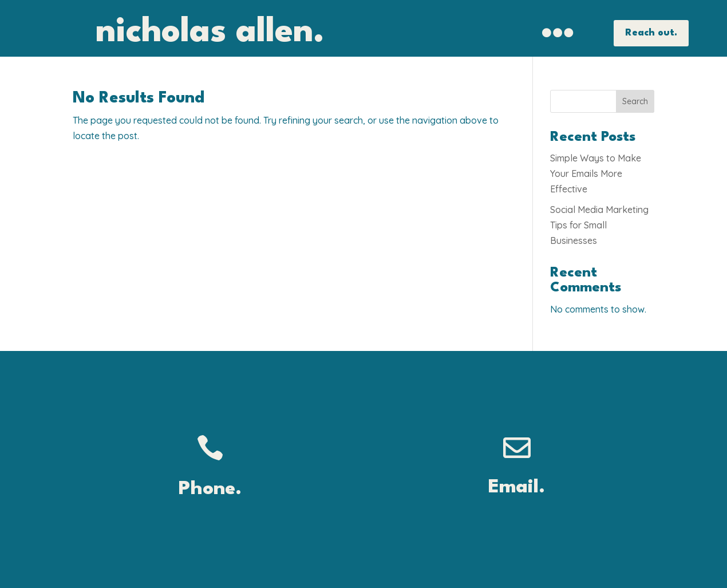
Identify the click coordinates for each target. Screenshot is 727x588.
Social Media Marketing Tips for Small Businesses (599, 225)
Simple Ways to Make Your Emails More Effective (596, 173)
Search (635, 101)
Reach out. (651, 33)
